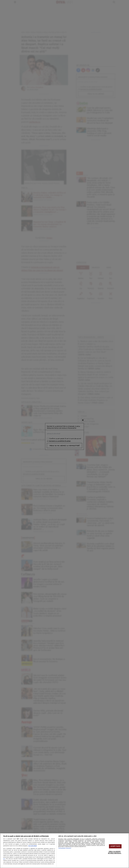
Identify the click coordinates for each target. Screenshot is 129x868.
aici (4, 859)
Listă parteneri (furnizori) (65, 848)
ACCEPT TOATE (115, 846)
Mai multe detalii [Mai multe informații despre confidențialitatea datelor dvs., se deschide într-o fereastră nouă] (33, 846)
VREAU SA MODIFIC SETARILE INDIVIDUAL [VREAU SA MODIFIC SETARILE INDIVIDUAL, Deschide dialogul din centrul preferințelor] (115, 853)
